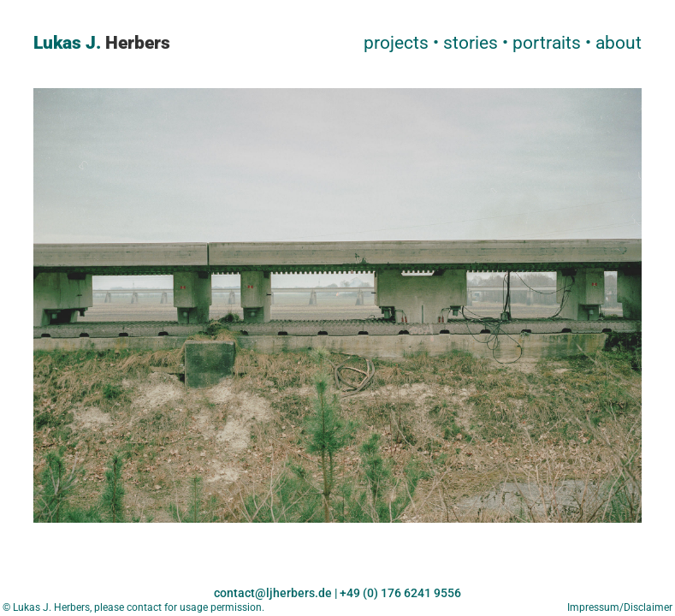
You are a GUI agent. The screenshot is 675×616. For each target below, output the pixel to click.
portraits (547, 43)
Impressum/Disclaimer (621, 607)
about (619, 43)
